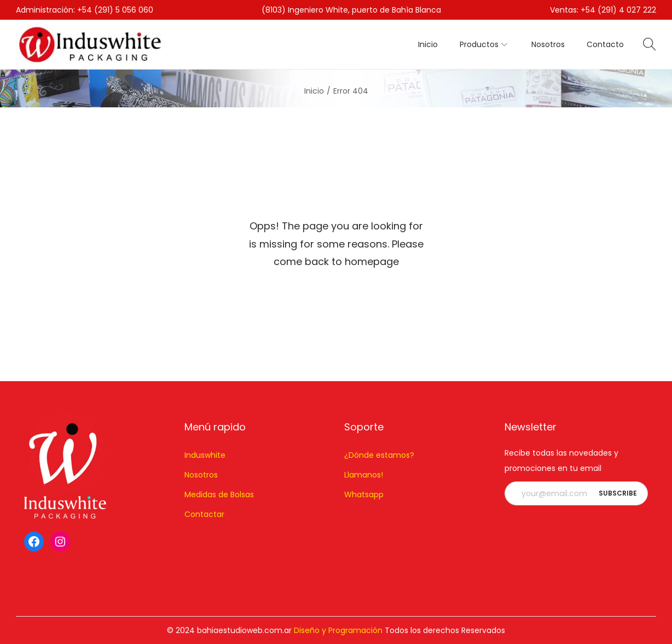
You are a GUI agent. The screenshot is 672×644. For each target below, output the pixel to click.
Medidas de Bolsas (219, 495)
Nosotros (201, 475)
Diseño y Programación (338, 630)
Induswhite (205, 455)
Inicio (314, 91)
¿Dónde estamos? (379, 455)
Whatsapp (364, 495)
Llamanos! (364, 475)
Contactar (204, 514)
